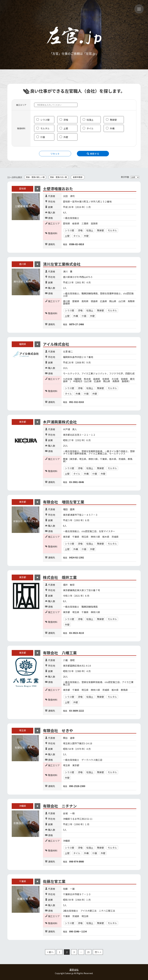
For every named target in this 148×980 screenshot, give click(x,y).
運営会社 (74, 970)
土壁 (66, 128)
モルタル (45, 128)
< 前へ (50, 952)
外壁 (66, 137)
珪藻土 (90, 120)
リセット (55, 154)
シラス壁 (45, 120)
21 (88, 952)
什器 (43, 137)
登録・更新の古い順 (58, 177)
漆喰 (66, 120)
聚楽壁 (113, 120)
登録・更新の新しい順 (35, 177)
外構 (112, 128)
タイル (90, 128)
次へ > (98, 952)
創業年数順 (78, 177)
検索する (93, 154)
